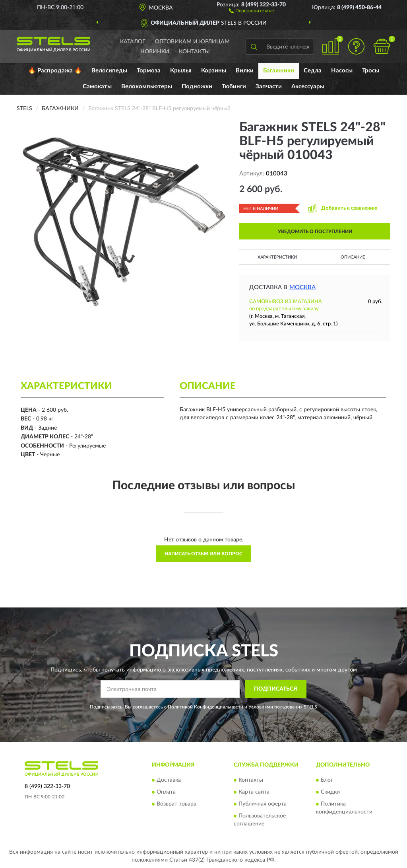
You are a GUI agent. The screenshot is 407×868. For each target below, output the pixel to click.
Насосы (342, 71)
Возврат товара (176, 804)
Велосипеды (109, 71)
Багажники (279, 71)
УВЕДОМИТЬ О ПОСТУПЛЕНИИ (315, 232)
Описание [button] (353, 257)
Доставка (169, 780)
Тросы (371, 71)
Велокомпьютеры (147, 87)
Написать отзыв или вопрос (203, 554)
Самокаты (97, 87)
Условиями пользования (275, 707)
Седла (313, 71)
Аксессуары (308, 87)
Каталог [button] (133, 42)
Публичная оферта (263, 804)
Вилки (245, 71)
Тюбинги (234, 87)
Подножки (197, 87)
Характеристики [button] (277, 257)
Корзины (214, 71)
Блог (327, 780)
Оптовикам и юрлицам (192, 42)
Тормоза (149, 71)
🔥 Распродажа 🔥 (55, 71)
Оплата (166, 792)
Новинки (155, 52)
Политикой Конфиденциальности (205, 707)
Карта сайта (254, 792)
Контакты (194, 52)
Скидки (330, 792)
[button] (251, 10)
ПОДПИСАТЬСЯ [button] (276, 689)
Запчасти (269, 87)
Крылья (181, 71)
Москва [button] (302, 287)
